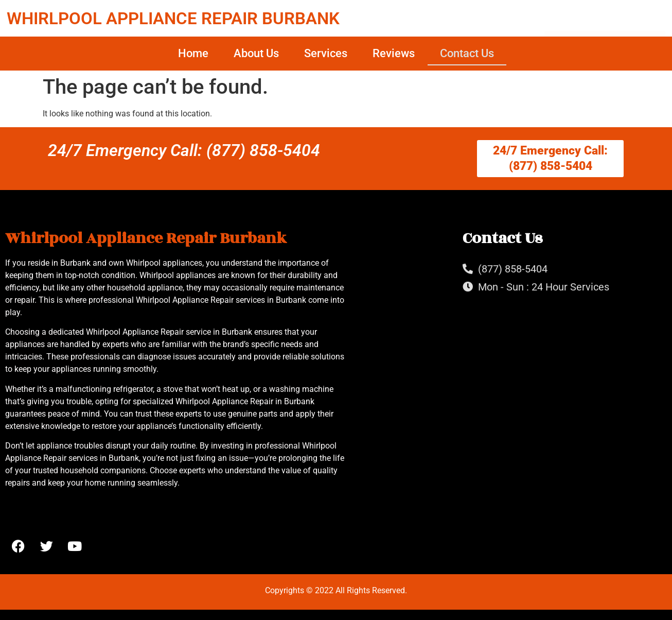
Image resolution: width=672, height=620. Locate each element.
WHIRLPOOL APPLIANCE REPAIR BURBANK (173, 18)
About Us (256, 53)
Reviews (394, 53)
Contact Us (467, 53)
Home (193, 53)
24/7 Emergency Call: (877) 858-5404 (184, 150)
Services (326, 53)
